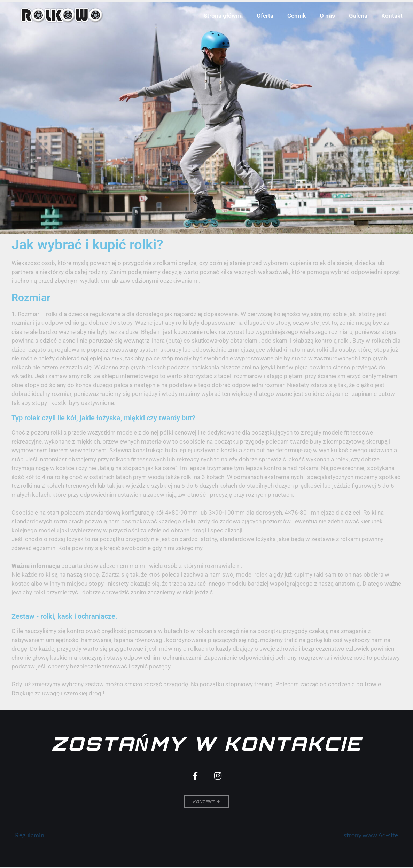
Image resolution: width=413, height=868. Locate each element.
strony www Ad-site (371, 836)
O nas (327, 16)
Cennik (297, 16)
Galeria (358, 16)
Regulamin (30, 836)
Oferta (265, 16)
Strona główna (223, 16)
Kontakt (392, 16)
